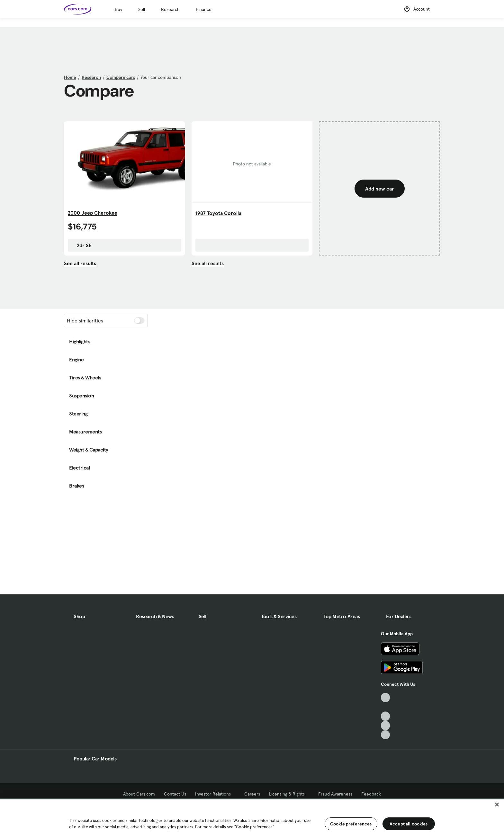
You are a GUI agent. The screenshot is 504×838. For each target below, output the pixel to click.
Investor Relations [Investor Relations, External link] (215, 794)
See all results (80, 263)
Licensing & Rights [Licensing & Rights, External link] (289, 794)
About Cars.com (139, 794)
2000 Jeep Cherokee (93, 213)
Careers (252, 794)
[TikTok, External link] (386, 698)
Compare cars (121, 77)
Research (170, 9)
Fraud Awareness (335, 794)
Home (70, 77)
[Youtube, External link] (386, 716)
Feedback (371, 794)
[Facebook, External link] (386, 707)
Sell (142, 9)
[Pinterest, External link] (386, 735)
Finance (204, 9)
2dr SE (81, 245)
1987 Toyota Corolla (218, 213)
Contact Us (175, 794)
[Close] (497, 805)
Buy (118, 9)
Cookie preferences (351, 824)
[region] (252, 818)
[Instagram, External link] (386, 726)
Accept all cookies (409, 824)
